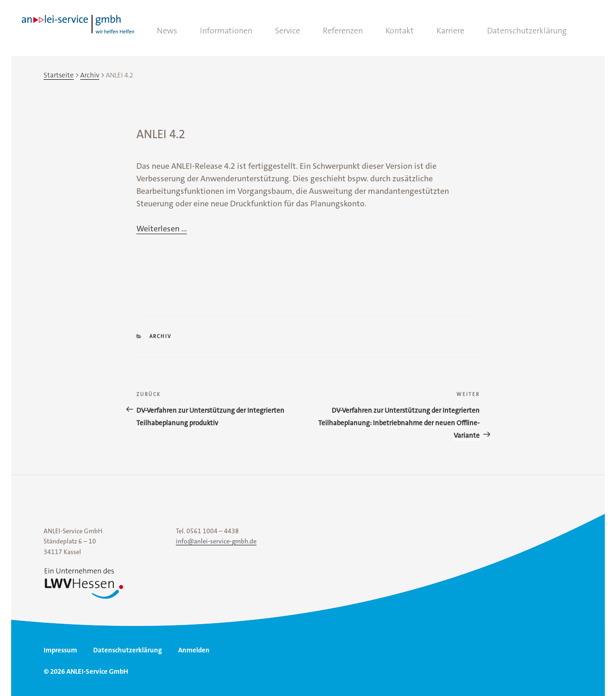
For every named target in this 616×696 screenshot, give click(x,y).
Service (288, 31)
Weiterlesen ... (162, 229)
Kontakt (400, 31)
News (167, 31)
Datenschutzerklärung (527, 31)
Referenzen (343, 31)
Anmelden (194, 650)
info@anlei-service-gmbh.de (216, 541)
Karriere (450, 31)
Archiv (161, 336)
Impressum (60, 650)
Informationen (226, 31)
